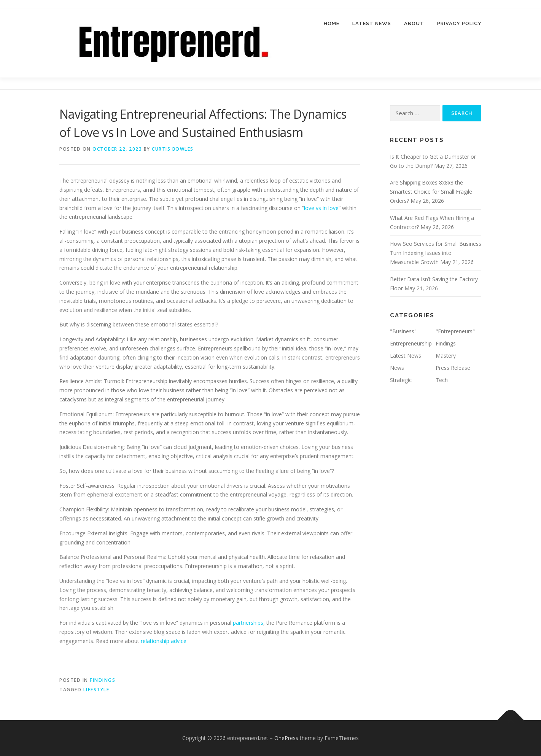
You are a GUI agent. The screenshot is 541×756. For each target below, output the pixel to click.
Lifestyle (96, 690)
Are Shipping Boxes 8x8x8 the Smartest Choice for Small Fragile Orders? (431, 192)
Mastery (446, 356)
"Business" (403, 332)
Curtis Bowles (173, 149)
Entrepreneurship (411, 343)
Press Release (453, 368)
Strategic (401, 380)
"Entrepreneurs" (455, 332)
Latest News (372, 23)
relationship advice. (164, 641)
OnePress (286, 738)
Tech (442, 380)
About (414, 23)
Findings (103, 680)
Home (332, 23)
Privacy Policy (459, 23)
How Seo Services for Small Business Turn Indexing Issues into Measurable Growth (436, 253)
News (397, 368)
